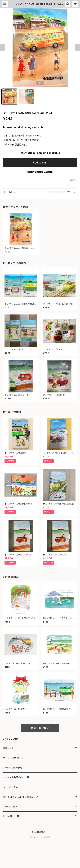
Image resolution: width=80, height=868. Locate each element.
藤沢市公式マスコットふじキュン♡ (20, 797)
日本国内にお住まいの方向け (40, 172)
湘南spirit (8, 748)
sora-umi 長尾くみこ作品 (16, 777)
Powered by (40, 837)
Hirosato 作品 (10, 787)
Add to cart (40, 163)
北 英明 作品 (11, 816)
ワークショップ (10, 807)
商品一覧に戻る (40, 728)
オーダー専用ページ (13, 758)
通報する (73, 180)
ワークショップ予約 (12, 768)
